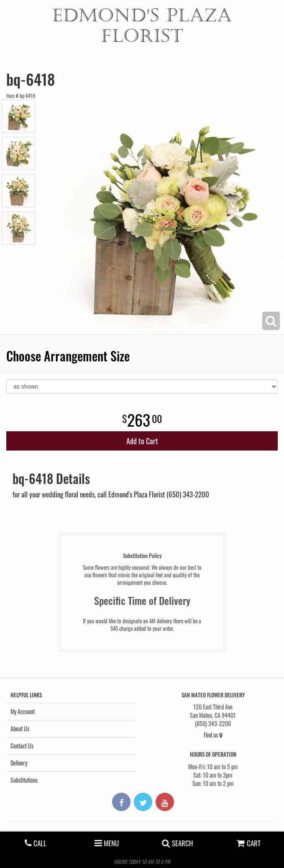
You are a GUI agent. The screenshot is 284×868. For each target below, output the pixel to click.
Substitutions (24, 780)
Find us (213, 735)
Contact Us (22, 746)
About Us (20, 728)
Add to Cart (142, 441)
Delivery (19, 763)
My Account (23, 711)
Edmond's (142, 26)
